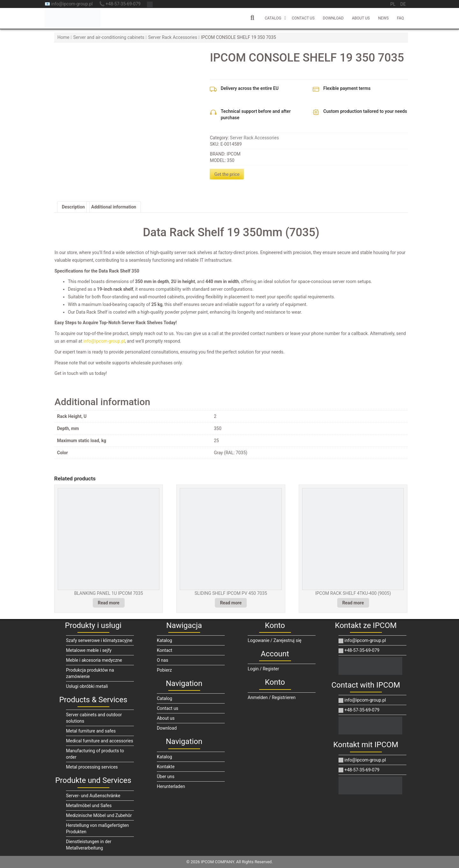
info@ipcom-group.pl (104, 341)
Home (63, 37)
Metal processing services (92, 767)
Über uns (166, 777)
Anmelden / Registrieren (272, 697)
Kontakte (166, 767)
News (383, 18)
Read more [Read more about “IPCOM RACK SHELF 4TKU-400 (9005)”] (353, 603)
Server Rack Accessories (173, 37)
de (403, 4)
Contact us (303, 18)
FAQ (400, 18)
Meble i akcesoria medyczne (94, 660)
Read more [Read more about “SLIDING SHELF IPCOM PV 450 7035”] (231, 603)
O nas (163, 660)
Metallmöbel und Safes (89, 806)
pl (393, 4)
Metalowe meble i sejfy (89, 650)
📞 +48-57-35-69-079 (120, 4)
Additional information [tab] (114, 207)
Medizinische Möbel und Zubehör (99, 815)
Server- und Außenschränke (93, 796)
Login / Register (263, 669)
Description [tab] (73, 207)
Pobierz (164, 670)
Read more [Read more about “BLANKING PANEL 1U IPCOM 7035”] (109, 603)
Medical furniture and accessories (100, 741)
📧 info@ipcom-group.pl (69, 4)
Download (333, 18)
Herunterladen (171, 786)
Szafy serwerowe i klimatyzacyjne (99, 640)
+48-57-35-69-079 (359, 650)
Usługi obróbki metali (87, 686)
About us (361, 18)
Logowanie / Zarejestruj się (275, 640)
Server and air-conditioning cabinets (109, 37)
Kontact (164, 650)
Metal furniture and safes (91, 731)
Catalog (273, 18)
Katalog (164, 640)
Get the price (227, 174)
